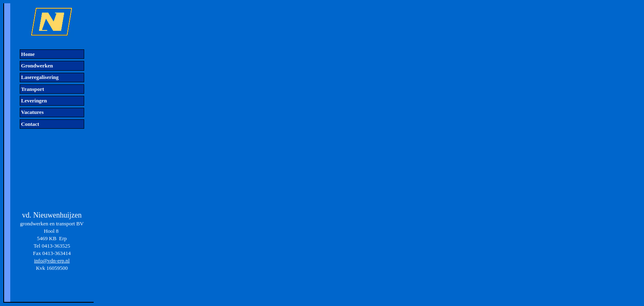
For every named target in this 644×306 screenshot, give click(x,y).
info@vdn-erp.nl (52, 261)
